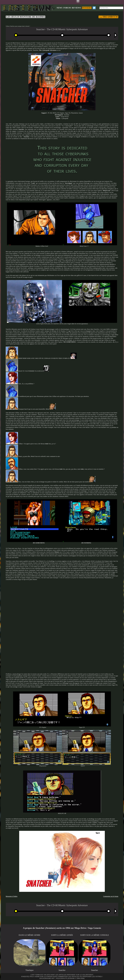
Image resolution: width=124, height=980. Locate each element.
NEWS (59, 8)
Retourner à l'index (12, 896)
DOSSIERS (87, 8)
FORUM (67, 8)
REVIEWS (76, 8)
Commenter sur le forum (111, 896)
